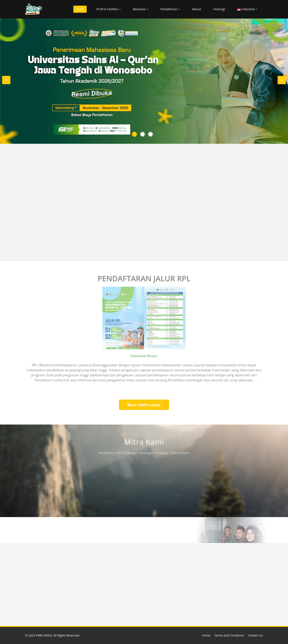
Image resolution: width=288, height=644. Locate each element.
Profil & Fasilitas (109, 9)
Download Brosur (144, 355)
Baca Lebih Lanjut (144, 405)
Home (80, 9)
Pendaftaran (170, 9)
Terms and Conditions (229, 635)
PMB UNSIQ (44, 635)
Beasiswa (141, 9)
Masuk (197, 9)
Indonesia (247, 9)
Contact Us (255, 635)
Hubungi (219, 9)
